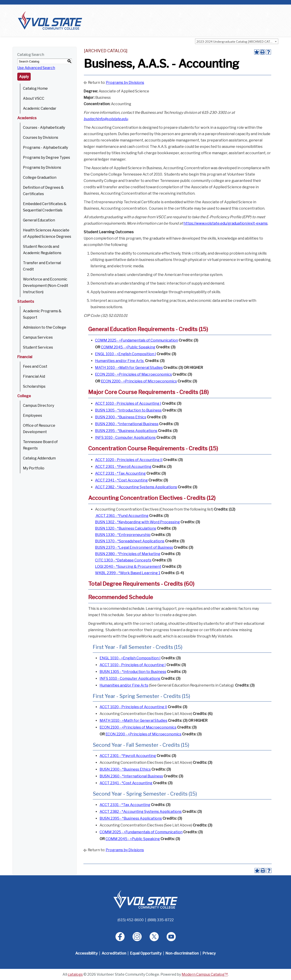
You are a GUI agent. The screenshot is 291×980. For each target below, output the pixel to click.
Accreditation (114, 953)
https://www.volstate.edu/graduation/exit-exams (226, 223)
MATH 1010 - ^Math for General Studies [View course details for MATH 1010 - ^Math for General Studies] (129, 368)
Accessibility (87, 953)
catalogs (75, 974)
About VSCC (34, 98)
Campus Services (38, 337)
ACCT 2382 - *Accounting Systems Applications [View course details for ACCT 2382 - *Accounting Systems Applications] (136, 487)
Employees (33, 416)
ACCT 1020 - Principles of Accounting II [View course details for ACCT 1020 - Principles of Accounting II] (129, 460)
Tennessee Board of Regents (40, 445)
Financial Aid (34, 376)
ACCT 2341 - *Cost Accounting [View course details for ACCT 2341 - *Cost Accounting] (121, 480)
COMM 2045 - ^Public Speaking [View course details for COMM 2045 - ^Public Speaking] (128, 347)
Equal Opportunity (146, 953)
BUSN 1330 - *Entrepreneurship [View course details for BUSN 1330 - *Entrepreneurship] (123, 535)
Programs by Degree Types (46, 158)
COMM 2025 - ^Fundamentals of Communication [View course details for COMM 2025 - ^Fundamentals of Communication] (137, 340)
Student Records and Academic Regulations (42, 250)
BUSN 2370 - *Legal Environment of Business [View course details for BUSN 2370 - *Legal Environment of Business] (134, 547)
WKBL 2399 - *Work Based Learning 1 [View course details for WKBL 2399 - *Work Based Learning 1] (128, 573)
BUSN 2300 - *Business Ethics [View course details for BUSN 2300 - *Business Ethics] (121, 417)
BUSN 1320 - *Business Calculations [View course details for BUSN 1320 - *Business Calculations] (126, 528)
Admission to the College (45, 327)
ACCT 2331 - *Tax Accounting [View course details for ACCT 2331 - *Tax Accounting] (120, 473)
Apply (24, 77)
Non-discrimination (182, 953)
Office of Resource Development (39, 429)
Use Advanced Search (36, 68)
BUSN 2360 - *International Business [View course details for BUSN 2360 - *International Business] (127, 424)
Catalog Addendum (39, 458)
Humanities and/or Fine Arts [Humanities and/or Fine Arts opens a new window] (120, 361)
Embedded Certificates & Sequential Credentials (45, 207)
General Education (39, 220)
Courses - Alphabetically (44, 128)
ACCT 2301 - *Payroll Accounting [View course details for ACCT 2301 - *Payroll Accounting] (123, 467)
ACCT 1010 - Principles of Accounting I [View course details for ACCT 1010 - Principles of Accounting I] (128, 403)
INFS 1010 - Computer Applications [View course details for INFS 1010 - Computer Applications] (125, 438)
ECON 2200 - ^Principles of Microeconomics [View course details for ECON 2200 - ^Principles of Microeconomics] (139, 381)
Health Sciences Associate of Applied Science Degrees (47, 233)
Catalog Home (35, 88)
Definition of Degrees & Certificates (43, 191)
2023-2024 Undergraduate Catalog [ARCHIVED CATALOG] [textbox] (237, 42)
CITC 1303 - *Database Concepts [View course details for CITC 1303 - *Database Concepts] (123, 560)
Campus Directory (39, 406)
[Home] (145, 899)
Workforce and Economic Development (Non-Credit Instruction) (46, 286)
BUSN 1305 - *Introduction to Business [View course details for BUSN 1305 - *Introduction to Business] (128, 410)
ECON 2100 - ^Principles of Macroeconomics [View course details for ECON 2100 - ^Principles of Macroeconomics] (133, 374)
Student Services (38, 347)
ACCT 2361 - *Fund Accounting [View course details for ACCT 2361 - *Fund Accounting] (122, 516)
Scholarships (34, 386)
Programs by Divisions (42, 167)
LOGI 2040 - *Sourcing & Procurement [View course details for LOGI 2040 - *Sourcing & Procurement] (128, 567)
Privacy (209, 953)
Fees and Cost (35, 366)
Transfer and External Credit (42, 266)
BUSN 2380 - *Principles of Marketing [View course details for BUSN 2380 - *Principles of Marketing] (128, 554)
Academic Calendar (40, 108)
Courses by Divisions (41, 138)
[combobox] (237, 41)
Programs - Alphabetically (45, 148)
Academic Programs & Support (42, 314)
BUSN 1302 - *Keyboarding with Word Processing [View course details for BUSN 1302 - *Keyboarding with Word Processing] (137, 522)
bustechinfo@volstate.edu (106, 119)
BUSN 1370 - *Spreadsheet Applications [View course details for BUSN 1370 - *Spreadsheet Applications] (130, 541)
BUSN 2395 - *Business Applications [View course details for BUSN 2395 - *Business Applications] (126, 431)
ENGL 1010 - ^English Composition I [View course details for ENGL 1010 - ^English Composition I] (125, 354)
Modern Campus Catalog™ (205, 974)
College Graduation (40, 177)
